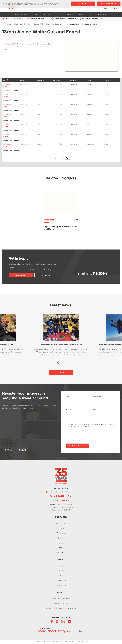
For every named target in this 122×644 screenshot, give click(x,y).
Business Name (97, 397)
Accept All (83, 4)
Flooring (46, 14)
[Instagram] (57, 621)
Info (17, 14)
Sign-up (61, 571)
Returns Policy (61, 604)
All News (61, 372)
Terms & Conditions (61, 599)
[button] (58, 362)
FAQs (61, 576)
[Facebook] (52, 621)
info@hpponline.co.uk (64, 504)
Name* (68, 397)
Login (61, 566)
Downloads (61, 581)
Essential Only (109, 4)
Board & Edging (30, 14)
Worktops (59, 14)
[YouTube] (69, 621)
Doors (71, 14)
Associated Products (11, 90)
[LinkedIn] (63, 621)
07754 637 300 (63, 501)
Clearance (102, 14)
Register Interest (77, 446)
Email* (94, 410)
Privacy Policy (39, 5)
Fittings (89, 14)
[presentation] (80, 435)
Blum (80, 14)
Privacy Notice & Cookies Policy (61, 608)
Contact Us (61, 585)
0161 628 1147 (61, 496)
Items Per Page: (58, 158)
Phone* (68, 410)
